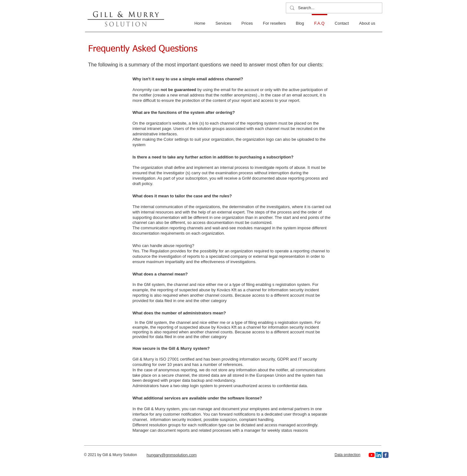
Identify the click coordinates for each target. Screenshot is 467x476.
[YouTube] (372, 455)
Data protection (347, 455)
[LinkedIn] (379, 455)
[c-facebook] (386, 455)
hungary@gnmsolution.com (172, 455)
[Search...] (333, 8)
